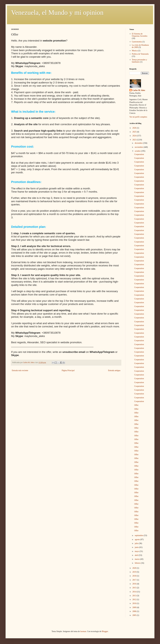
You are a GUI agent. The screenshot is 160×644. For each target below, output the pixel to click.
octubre (138, 151)
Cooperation (139, 154)
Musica (135, 51)
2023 (135, 140)
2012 (135, 600)
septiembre (139, 535)
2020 (135, 568)
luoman (83, 631)
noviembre (139, 147)
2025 (135, 132)
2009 (135, 607)
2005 (135, 615)
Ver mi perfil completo (138, 117)
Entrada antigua (114, 370)
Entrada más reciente (20, 370)
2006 (135, 611)
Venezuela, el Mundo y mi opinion (57, 12)
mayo (137, 551)
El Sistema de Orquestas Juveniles (140, 35)
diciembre (139, 143)
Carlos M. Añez (139, 90)
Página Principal (68, 370)
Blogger (105, 631)
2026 (135, 128)
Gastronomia (137, 42)
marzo (137, 559)
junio (137, 547)
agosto (137, 539)
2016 (135, 584)
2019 (135, 572)
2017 (135, 580)
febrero (138, 563)
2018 (135, 576)
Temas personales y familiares (139, 61)
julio (137, 543)
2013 (135, 596)
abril (137, 555)
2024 (135, 136)
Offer (136, 405)
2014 (135, 592)
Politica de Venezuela (140, 54)
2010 (135, 603)
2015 (135, 588)
